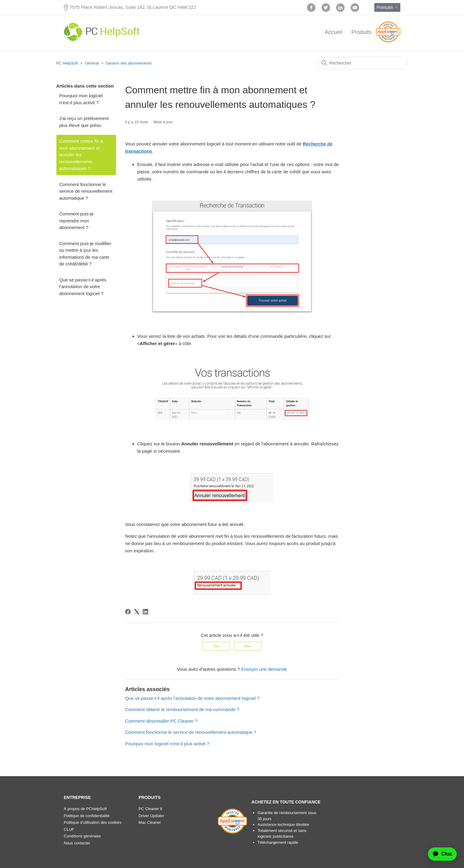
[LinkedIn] (145, 612)
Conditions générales (82, 836)
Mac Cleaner (150, 822)
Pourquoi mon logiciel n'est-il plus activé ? (81, 99)
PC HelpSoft (67, 63)
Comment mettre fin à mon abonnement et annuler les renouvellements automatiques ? (81, 155)
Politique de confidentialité (87, 816)
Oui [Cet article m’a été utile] (216, 646)
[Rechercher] (362, 63)
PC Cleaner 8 (150, 809)
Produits (361, 32)
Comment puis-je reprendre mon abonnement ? (77, 221)
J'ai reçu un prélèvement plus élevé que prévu (84, 122)
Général (92, 63)
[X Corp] (137, 612)
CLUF (69, 829)
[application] (440, 854)
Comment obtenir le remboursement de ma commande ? (182, 709)
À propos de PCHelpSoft (85, 809)
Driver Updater (151, 816)
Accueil (333, 32)
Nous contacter (77, 843)
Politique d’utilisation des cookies (93, 822)
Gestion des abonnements (129, 63)
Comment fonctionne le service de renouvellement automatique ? (86, 191)
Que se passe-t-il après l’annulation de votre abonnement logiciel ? (83, 287)
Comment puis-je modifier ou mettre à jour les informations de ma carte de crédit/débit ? (85, 254)
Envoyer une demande (264, 669)
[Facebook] (128, 612)
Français (387, 7)
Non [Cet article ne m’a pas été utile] (248, 646)
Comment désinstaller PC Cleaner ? (161, 721)
